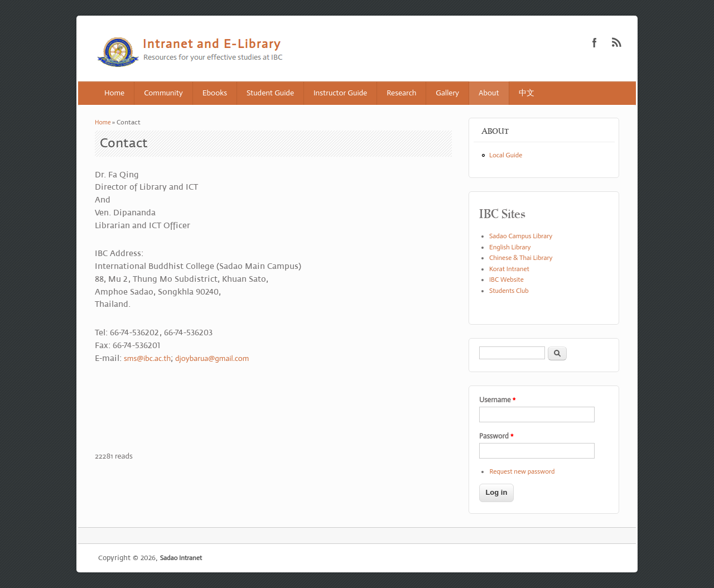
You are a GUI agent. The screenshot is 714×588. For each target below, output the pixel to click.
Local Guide (506, 155)
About (489, 93)
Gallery (447, 93)
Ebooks (215, 93)
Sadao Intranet (181, 558)
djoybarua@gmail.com (212, 358)
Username (497, 400)
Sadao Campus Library (521, 236)
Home (114, 93)
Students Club (509, 291)
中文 (527, 93)
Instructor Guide (340, 93)
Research (401, 93)
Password (496, 436)
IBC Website (506, 279)
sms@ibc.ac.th (147, 358)
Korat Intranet (509, 269)
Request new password (522, 471)
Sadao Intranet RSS (617, 42)
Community (163, 93)
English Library (510, 247)
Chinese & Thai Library (521, 258)
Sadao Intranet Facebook (595, 42)
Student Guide (270, 93)
